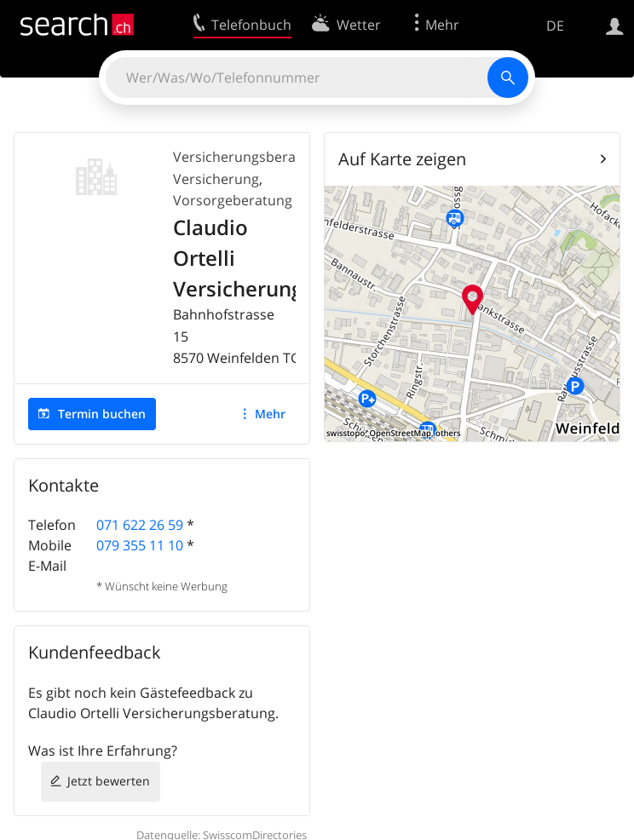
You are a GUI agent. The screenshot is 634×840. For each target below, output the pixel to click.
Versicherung (216, 179)
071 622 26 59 (140, 525)
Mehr (270, 414)
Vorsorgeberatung (233, 200)
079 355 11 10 (140, 545)
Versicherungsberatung (249, 157)
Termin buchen (102, 414)
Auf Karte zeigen (402, 159)
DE (555, 26)
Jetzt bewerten (109, 781)
